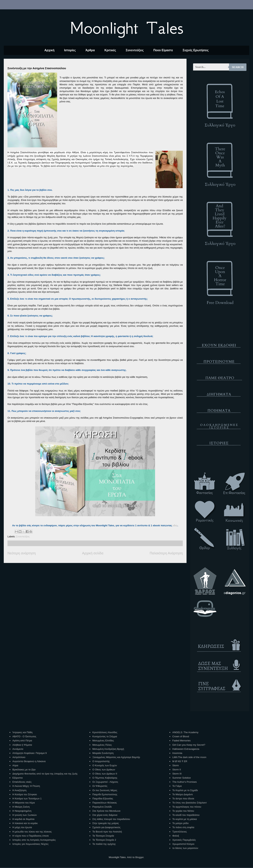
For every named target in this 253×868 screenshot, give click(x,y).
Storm (176, 765)
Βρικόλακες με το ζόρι (24, 770)
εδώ (175, 525)
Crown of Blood (181, 736)
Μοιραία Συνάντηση (103, 753)
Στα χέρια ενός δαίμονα (105, 815)
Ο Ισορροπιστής (101, 761)
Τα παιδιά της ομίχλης (104, 844)
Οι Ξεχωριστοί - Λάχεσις (105, 782)
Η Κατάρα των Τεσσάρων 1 (27, 799)
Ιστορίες (70, 50)
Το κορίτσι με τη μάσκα (184, 819)
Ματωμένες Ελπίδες (103, 741)
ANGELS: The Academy (185, 732)
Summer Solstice (181, 778)
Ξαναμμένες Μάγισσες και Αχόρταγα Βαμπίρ (116, 757)
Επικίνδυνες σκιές (22, 782)
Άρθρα (90, 50)
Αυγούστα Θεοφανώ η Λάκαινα (29, 761)
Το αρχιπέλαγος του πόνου (187, 807)
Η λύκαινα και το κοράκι (25, 823)
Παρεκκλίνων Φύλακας (105, 803)
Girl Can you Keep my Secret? (189, 745)
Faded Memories (181, 741)
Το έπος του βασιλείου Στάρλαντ (189, 803)
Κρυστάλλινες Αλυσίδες (105, 732)
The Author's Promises (184, 782)
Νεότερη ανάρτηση (22, 553)
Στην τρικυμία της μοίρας (106, 823)
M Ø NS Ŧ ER (180, 761)
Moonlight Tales (126, 28)
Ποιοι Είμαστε (163, 50)
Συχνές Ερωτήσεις (196, 50)
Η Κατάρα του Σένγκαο (25, 794)
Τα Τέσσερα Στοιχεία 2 (104, 840)
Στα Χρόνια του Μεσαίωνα (106, 811)
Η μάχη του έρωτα (22, 827)
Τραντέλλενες (180, 832)
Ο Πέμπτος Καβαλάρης (105, 778)
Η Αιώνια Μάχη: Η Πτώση (26, 786)
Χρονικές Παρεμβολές (184, 840)
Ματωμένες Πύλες (102, 745)
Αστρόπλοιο (19, 757)
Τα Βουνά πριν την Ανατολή (107, 832)
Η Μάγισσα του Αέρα (24, 803)
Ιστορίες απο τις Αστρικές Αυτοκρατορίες (34, 840)
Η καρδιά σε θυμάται (23, 819)
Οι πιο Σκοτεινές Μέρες (105, 790)
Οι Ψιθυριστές (100, 786)
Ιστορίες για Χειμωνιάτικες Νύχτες (30, 844)
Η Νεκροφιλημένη (22, 811)
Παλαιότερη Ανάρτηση (166, 553)
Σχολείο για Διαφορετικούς (106, 827)
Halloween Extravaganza (186, 749)
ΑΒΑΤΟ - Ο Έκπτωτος (24, 736)
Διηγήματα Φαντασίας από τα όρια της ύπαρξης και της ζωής (45, 774)
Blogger (139, 857)
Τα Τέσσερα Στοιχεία (103, 836)
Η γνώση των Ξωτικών (25, 815)
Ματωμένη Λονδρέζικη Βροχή (108, 749)
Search (238, 67)
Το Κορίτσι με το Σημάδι (185, 790)
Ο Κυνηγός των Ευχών (105, 765)
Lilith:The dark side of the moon (189, 757)
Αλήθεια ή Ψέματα (22, 745)
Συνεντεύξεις (135, 50)
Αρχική (49, 50)
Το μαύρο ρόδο (180, 823)
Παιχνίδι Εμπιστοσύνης (105, 794)
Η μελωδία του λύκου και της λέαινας (32, 832)
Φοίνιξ (176, 836)
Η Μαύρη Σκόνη (21, 807)
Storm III (177, 774)
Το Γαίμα (177, 786)
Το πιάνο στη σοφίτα (183, 827)
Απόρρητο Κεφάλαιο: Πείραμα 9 (29, 753)
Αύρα (15, 765)
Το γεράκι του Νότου (183, 811)
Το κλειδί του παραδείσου (186, 815)
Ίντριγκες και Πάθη (22, 732)
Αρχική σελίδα (93, 553)
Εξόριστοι (18, 778)
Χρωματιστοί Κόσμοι (183, 844)
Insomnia (177, 753)
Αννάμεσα (18, 749)
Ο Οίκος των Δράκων (104, 770)
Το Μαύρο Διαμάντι (182, 794)
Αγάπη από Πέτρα (22, 741)
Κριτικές (110, 50)
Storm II (177, 770)
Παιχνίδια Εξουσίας (103, 799)
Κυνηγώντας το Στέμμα (105, 736)
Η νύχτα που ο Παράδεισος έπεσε (31, 836)
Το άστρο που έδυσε (183, 799)
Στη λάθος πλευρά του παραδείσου (111, 819)
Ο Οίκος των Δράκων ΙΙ (105, 774)
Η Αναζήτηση (19, 790)
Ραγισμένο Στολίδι (102, 807)
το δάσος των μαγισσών (185, 848)
